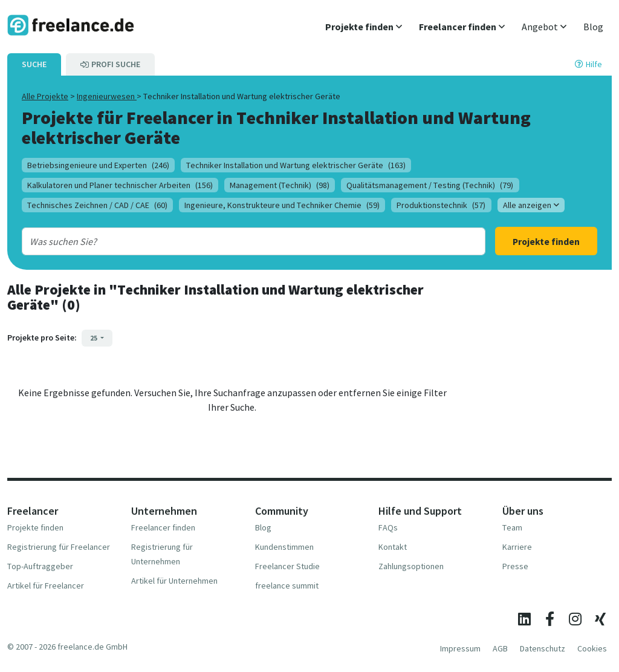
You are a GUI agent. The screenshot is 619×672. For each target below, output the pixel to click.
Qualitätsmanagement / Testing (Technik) (430, 185)
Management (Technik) (280, 185)
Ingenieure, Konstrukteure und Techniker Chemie (282, 205)
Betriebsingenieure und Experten (98, 165)
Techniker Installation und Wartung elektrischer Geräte (296, 165)
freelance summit (287, 586)
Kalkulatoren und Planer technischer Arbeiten (120, 185)
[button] (364, 27)
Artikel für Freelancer (46, 586)
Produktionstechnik (441, 205)
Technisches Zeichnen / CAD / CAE (97, 205)
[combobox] (233, 241)
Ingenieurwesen (107, 96)
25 (94, 338)
